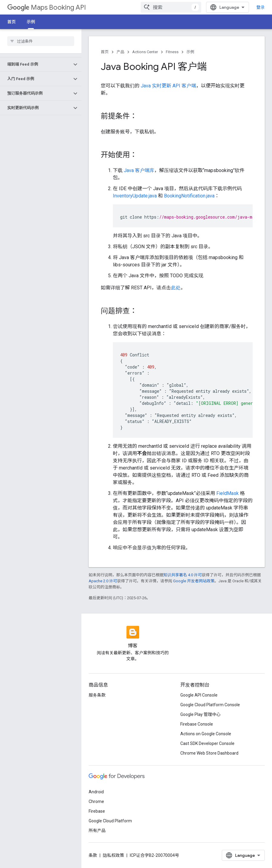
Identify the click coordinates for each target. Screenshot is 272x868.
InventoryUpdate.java (135, 196)
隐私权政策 (113, 855)
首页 (11, 22)
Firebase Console (197, 724)
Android (96, 792)
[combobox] (171, 7)
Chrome (96, 801)
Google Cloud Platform (110, 821)
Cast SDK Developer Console (207, 743)
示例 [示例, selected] (31, 22)
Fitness (172, 52)
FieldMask (228, 493)
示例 (190, 52)
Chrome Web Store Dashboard (209, 753)
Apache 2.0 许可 (103, 581)
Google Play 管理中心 (200, 714)
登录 (261, 7)
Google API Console (199, 695)
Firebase (97, 811)
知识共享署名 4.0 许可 (183, 575)
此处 (176, 288)
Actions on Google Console (206, 734)
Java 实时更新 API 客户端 (168, 86)
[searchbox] (41, 41)
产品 (120, 52)
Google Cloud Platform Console (210, 705)
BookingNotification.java (189, 196)
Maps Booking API (47, 7)
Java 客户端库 (139, 170)
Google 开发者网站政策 (194, 581)
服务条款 (97, 695)
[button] (36, 64)
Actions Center (145, 52)
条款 (93, 855)
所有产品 (97, 831)
